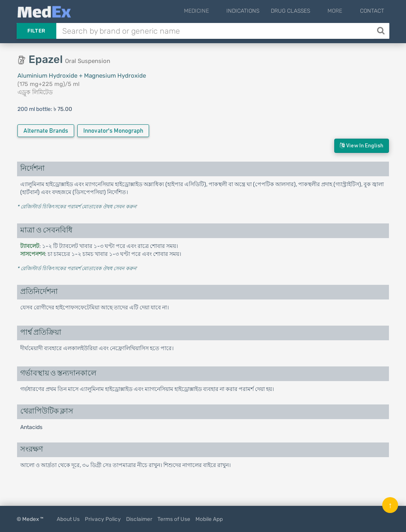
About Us (68, 519)
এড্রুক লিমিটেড (35, 92)
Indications (255, 11)
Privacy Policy (103, 519)
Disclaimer (139, 519)
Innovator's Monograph (113, 131)
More (341, 11)
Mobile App (209, 519)
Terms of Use (174, 519)
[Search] (382, 31)
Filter (36, 31)
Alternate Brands (46, 131)
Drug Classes (303, 11)
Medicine (215, 11)
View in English (362, 146)
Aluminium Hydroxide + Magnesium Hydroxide (82, 76)
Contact (372, 11)
